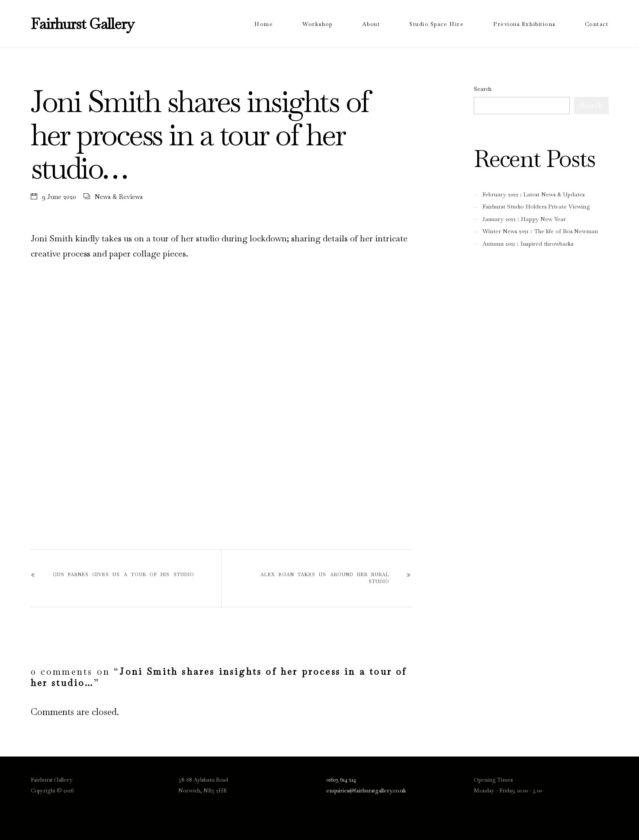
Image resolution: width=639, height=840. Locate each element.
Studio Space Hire (437, 24)
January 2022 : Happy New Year (524, 219)
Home (264, 24)
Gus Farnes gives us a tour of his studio (124, 574)
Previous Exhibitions (524, 24)
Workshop (317, 24)
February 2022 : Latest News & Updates (533, 194)
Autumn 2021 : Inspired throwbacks (528, 244)
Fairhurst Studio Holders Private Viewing (536, 207)
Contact (597, 24)
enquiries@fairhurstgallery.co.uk (366, 790)
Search (483, 89)
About (371, 24)
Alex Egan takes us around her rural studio (325, 578)
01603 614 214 (341, 780)
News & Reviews (119, 197)
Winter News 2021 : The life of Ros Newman (540, 231)
